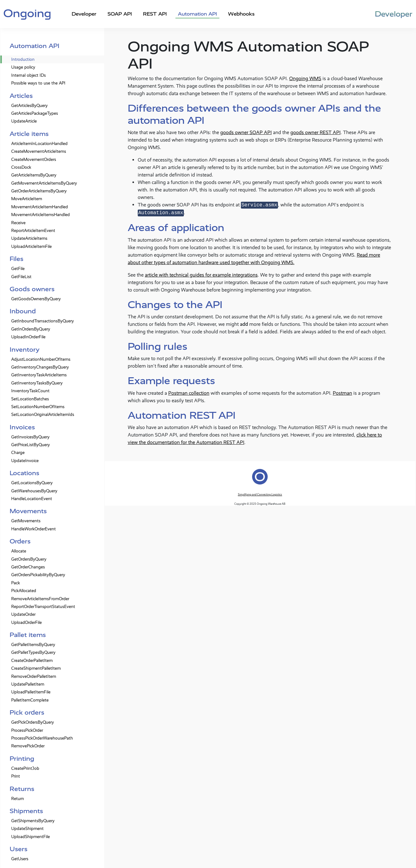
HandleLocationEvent (32, 499)
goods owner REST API (316, 132)
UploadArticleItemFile (31, 246)
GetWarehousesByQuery (34, 491)
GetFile (18, 269)
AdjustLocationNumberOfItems (41, 359)
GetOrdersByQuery (29, 559)
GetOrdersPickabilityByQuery (38, 575)
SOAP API (120, 14)
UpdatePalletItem (28, 684)
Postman (342, 393)
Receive (18, 223)
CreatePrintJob (25, 768)
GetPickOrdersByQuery (33, 722)
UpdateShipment (27, 829)
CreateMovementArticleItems (39, 151)
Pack (16, 583)
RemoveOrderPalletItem (34, 676)
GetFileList (21, 277)
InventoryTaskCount (30, 391)
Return (18, 799)
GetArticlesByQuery (29, 106)
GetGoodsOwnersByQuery (36, 299)
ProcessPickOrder (27, 730)
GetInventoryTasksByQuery (37, 383)
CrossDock (21, 167)
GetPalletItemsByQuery (33, 645)
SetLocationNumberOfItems (38, 407)
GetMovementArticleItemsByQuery (44, 183)
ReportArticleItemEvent (33, 231)
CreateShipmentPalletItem (36, 668)
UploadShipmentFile (31, 837)
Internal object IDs (29, 75)
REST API (155, 14)
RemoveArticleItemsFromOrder (40, 599)
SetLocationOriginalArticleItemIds (43, 415)
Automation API (197, 14)
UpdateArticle (24, 121)
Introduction (23, 59)
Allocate (19, 551)
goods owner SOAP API (246, 132)
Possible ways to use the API (38, 83)
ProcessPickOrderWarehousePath (42, 738)
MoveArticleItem (27, 199)
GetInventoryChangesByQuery (40, 367)
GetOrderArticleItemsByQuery (39, 191)
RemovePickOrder (28, 746)
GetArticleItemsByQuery (34, 175)
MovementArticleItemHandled (40, 207)
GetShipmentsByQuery (33, 821)
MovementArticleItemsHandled (41, 215)
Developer (84, 14)
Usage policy (23, 67)
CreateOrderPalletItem (32, 661)
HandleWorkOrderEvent (33, 529)
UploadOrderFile (26, 622)
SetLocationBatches (30, 399)
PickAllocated (24, 591)
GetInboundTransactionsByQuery (43, 321)
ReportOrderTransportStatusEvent (43, 607)
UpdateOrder (23, 614)
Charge (18, 453)
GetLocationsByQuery (32, 483)
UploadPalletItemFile (31, 692)
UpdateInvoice (25, 461)
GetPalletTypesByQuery (33, 652)
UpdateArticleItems (29, 238)
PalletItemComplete (30, 700)
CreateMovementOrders (34, 159)
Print (16, 776)
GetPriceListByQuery (31, 445)
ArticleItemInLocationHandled (39, 144)
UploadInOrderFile (28, 337)
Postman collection (189, 393)
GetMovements (26, 521)
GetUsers (20, 859)
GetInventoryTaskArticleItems (39, 375)
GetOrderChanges (28, 567)
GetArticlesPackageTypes (35, 113)
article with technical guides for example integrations (201, 275)
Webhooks (241, 14)
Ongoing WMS (305, 78)
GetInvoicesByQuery (30, 437)
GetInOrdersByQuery (31, 329)
